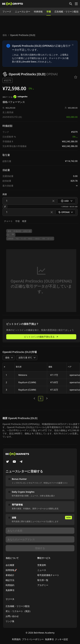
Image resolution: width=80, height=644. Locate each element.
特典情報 (38, 12)
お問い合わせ (12, 616)
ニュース (42, 570)
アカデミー (43, 585)
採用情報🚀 (11, 570)
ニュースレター (23, 12)
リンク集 (10, 621)
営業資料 (42, 565)
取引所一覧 (43, 580)
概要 (24, 221)
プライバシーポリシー (33, 639)
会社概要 (10, 565)
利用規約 (10, 585)
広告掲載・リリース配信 (66, 12)
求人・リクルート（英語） (19, 611)
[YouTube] (14, 462)
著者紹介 (10, 575)
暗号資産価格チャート (48, 575)
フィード (7, 12)
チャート (8, 221)
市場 (49, 12)
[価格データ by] (20, 97)
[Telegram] (21, 462)
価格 (5, 35)
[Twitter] (7, 462)
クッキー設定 (61, 639)
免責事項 (10, 590)
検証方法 (10, 580)
